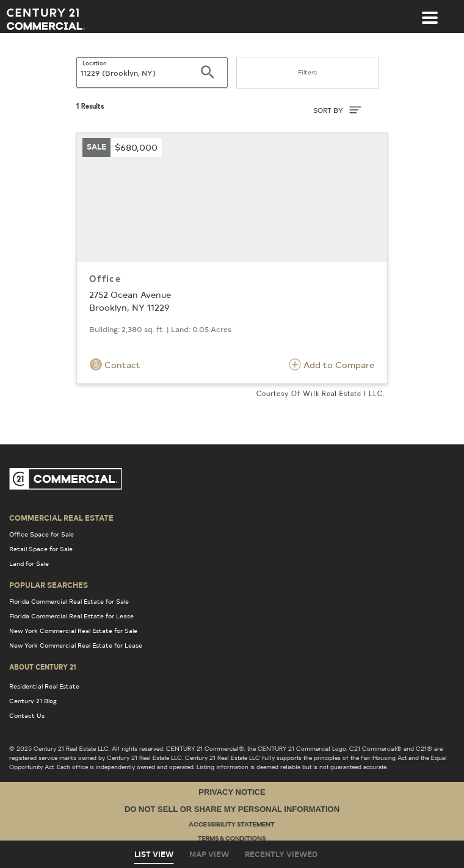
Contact (115, 364)
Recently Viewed (281, 854)
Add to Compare (332, 364)
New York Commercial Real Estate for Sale (73, 631)
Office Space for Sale (42, 534)
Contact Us (27, 715)
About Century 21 (43, 667)
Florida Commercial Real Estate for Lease (71, 616)
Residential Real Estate (44, 686)
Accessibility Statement (232, 825)
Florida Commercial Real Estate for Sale (69, 601)
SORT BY (337, 110)
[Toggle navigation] (430, 12)
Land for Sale (29, 563)
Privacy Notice (232, 792)
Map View (209, 854)
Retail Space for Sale (41, 549)
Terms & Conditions (232, 839)
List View (154, 854)
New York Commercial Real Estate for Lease (76, 645)
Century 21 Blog (33, 701)
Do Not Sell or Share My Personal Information (232, 809)
